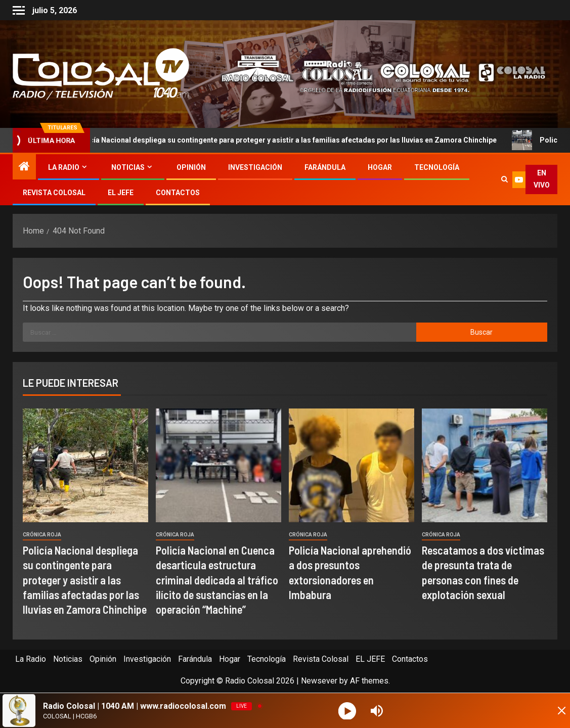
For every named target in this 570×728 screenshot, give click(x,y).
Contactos (178, 193)
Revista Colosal (54, 193)
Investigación (255, 167)
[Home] (24, 167)
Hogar (380, 167)
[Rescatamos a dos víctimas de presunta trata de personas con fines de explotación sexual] (485, 465)
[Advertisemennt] (377, 74)
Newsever (319, 681)
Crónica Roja (42, 535)
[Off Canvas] (19, 10)
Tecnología (437, 167)
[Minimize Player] (552, 711)
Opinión (191, 167)
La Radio (64, 167)
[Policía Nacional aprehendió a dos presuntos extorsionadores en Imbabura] (352, 465)
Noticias (128, 167)
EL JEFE (121, 193)
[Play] (348, 711)
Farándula (325, 167)
